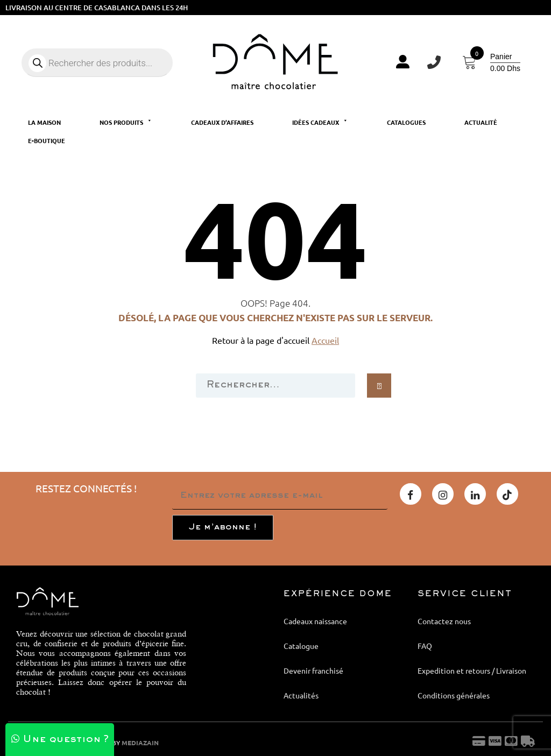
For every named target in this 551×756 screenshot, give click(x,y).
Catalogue (301, 646)
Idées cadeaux (320, 122)
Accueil (325, 340)
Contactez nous (444, 621)
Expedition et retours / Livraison (472, 670)
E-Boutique (47, 140)
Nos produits (126, 122)
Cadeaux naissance (315, 621)
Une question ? (60, 740)
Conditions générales (454, 695)
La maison (44, 122)
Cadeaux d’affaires (222, 122)
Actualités (301, 695)
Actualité (481, 122)
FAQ (425, 646)
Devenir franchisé (313, 670)
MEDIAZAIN (140, 743)
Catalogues (406, 122)
